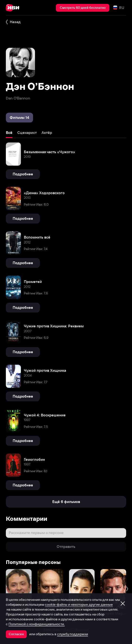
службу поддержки (73, 634)
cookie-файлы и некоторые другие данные (79, 604)
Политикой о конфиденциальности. (37, 624)
